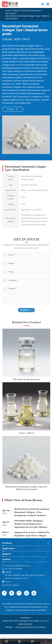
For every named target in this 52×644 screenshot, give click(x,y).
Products (16, 11)
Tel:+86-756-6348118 (12, 569)
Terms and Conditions (36, 627)
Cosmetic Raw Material (31, 11)
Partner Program (10, 585)
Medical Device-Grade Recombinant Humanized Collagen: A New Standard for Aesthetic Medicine (32, 512)
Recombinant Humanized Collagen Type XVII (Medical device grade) (27, 488)
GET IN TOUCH (27, 239)
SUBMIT (27, 310)
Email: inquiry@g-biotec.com (16, 566)
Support (7, 554)
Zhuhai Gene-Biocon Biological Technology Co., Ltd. (24, 621)
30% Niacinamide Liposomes (27, 379)
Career (6, 582)
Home (8, 11)
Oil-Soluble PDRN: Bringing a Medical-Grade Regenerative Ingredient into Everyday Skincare (31, 524)
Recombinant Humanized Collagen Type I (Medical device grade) (27, 17)
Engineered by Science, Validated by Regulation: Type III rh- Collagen (32, 534)
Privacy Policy (21, 627)
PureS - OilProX (27, 433)
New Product (11, 13)
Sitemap (9, 627)
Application (8, 548)
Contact (12, 109)
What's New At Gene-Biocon (23, 500)
